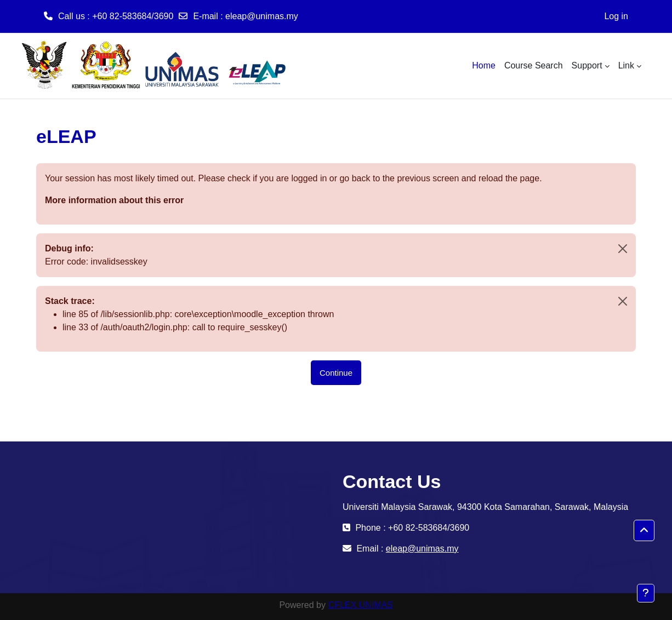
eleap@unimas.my (262, 16)
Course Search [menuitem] (534, 65)
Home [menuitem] (484, 65)
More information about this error (114, 200)
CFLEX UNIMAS (360, 605)
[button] (644, 531)
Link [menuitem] (626, 65)
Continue (336, 373)
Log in (616, 16)
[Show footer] (646, 593)
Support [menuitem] (587, 65)
